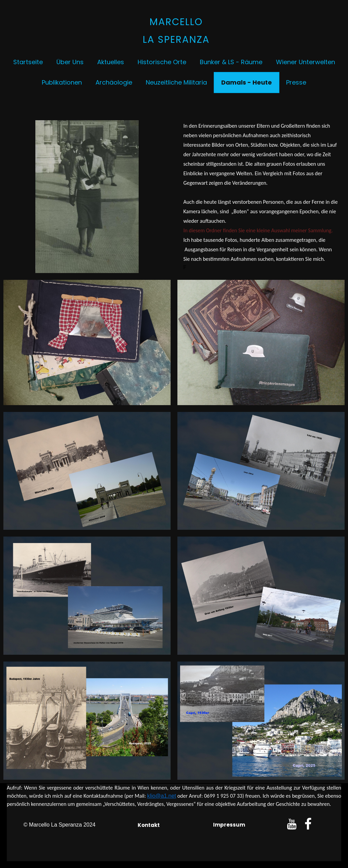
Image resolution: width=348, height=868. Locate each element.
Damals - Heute (247, 82)
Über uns (70, 62)
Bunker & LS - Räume (231, 62)
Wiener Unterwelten (306, 62)
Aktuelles (111, 62)
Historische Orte (162, 62)
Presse (296, 82)
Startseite (28, 62)
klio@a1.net (162, 796)
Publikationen (62, 82)
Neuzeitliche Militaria (176, 82)
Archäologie (114, 82)
